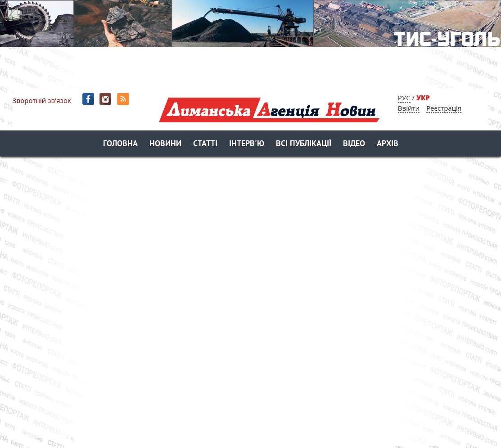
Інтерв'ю (247, 144)
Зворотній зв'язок (42, 100)
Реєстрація (444, 108)
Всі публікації (304, 144)
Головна (120, 144)
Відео (354, 144)
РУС (404, 98)
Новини (165, 144)
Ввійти (409, 108)
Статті (205, 144)
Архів (388, 144)
